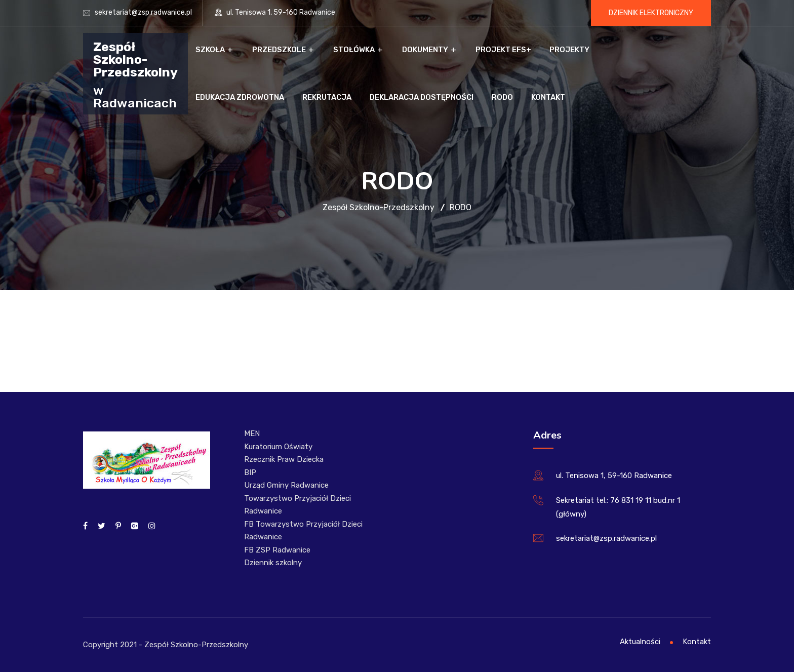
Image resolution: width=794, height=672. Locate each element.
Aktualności (640, 642)
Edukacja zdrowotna (240, 97)
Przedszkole (279, 50)
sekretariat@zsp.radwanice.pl (143, 12)
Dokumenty (425, 50)
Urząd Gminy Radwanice (286, 485)
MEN (252, 433)
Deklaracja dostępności (422, 97)
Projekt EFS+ (503, 50)
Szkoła (210, 50)
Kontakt (548, 97)
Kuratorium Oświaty (278, 447)
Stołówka (354, 50)
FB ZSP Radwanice (277, 550)
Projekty (569, 50)
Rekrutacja (327, 97)
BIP (250, 472)
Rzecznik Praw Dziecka (284, 459)
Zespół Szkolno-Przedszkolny (135, 59)
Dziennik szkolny (273, 563)
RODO (502, 97)
